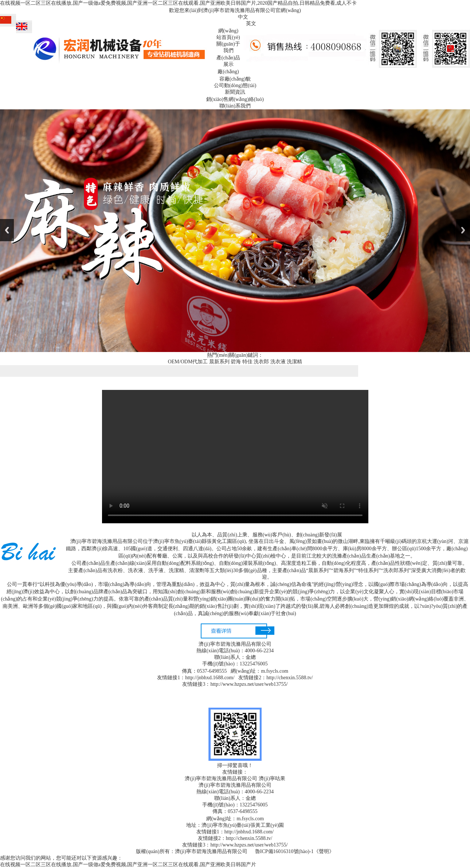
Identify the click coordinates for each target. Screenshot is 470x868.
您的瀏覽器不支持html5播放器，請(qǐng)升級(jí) (235, 457)
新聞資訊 (235, 92)
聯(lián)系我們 (235, 106)
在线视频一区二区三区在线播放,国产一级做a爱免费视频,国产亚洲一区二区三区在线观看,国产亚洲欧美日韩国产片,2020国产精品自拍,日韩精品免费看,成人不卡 (178, 3)
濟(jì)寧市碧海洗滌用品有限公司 (221, 779)
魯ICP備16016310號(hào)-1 (284, 851)
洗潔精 (294, 362)
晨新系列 (219, 362)
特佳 (247, 362)
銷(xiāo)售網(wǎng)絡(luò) (235, 99)
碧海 (236, 362)
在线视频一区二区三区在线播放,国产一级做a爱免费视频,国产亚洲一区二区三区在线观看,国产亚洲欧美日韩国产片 (128, 865)
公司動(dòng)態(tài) (235, 85)
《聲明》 (324, 851)
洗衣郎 (261, 362)
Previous (7, 230)
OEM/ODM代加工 (188, 362)
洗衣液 (278, 362)
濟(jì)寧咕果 (272, 779)
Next (463, 230)
